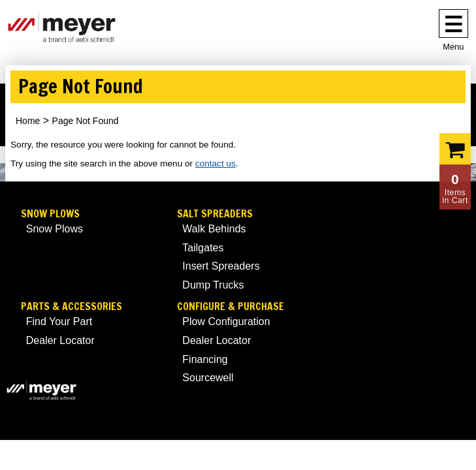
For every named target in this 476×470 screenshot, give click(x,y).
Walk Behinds (214, 229)
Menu (453, 47)
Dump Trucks (213, 285)
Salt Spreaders (215, 214)
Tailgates (203, 248)
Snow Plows (50, 214)
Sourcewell (208, 378)
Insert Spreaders (221, 266)
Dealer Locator (60, 340)
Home (28, 121)
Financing (205, 359)
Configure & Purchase (230, 306)
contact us (215, 164)
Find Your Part (59, 321)
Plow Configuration (226, 321)
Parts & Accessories (71, 306)
